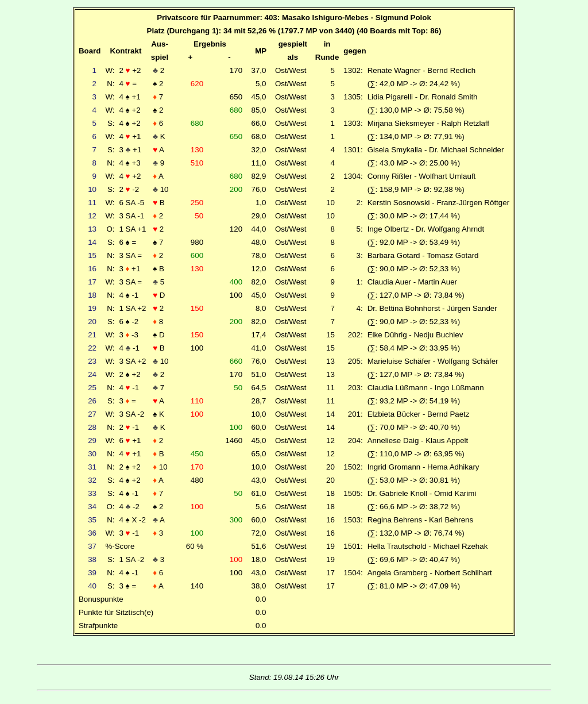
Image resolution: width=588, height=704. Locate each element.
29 (92, 441)
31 (92, 467)
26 (92, 401)
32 (92, 480)
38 (92, 559)
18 (92, 295)
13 (92, 229)
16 (92, 269)
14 (92, 242)
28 (92, 427)
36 (92, 533)
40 (92, 586)
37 (92, 546)
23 (92, 361)
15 (92, 255)
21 (92, 335)
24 (92, 374)
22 (92, 348)
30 (92, 454)
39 (92, 573)
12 (92, 216)
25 (92, 388)
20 (92, 322)
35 (92, 520)
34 (92, 507)
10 (92, 189)
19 (92, 308)
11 (92, 203)
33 (92, 493)
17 (92, 282)
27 (92, 414)
